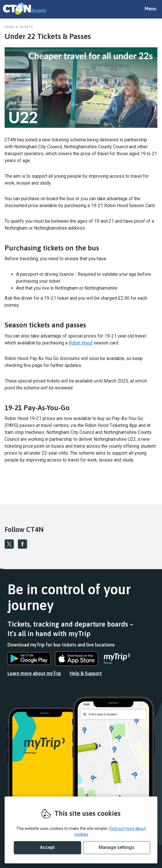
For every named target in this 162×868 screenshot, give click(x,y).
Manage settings (117, 847)
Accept (47, 847)
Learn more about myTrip (34, 673)
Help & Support (86, 673)
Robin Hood (81, 343)
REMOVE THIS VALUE (24, 9)
